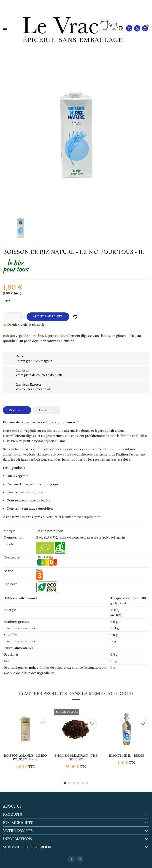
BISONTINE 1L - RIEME (127, 756)
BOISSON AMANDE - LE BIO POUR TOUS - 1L (25, 758)
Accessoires (46, 410)
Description (17, 410)
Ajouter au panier (48, 317)
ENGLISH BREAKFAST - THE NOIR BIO (76, 758)
